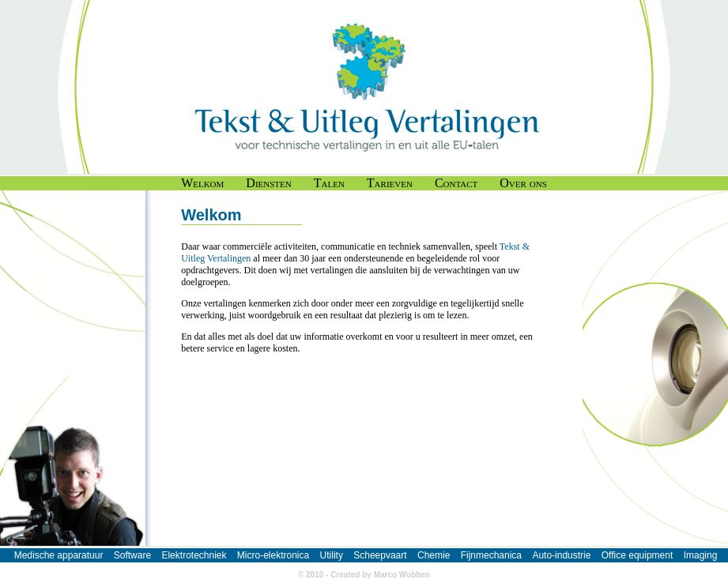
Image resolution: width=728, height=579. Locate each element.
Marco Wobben (402, 575)
